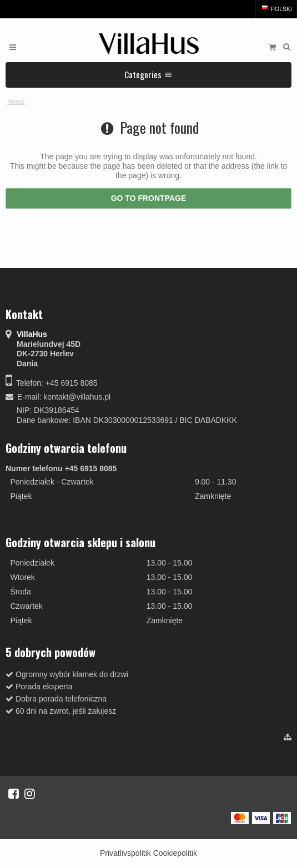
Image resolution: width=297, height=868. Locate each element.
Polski (276, 9)
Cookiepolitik (175, 853)
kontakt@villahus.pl (77, 397)
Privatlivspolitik (125, 853)
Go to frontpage (149, 198)
